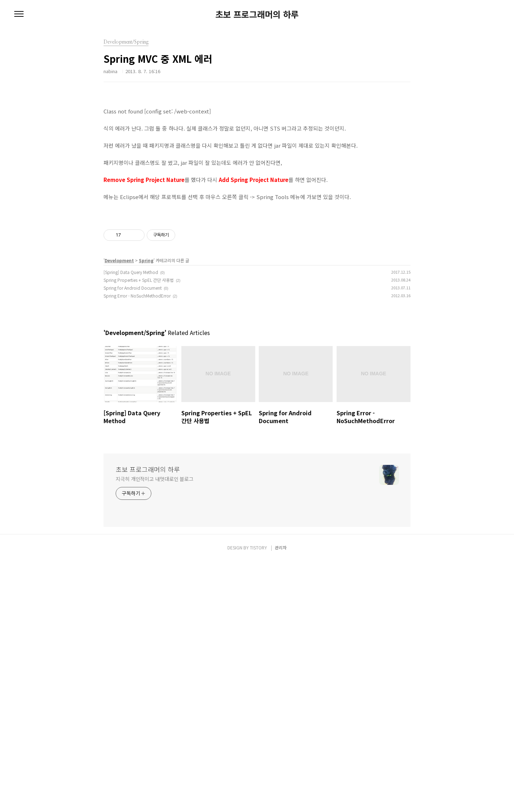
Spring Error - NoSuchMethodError (137, 546)
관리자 (281, 798)
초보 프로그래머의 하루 (257, 14)
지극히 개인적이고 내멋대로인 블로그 (155, 730)
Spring (146, 511)
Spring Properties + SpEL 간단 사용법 (139, 531)
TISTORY (258, 798)
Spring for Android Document (133, 539)
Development (119, 511)
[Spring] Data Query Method (131, 523)
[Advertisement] (257, 150)
